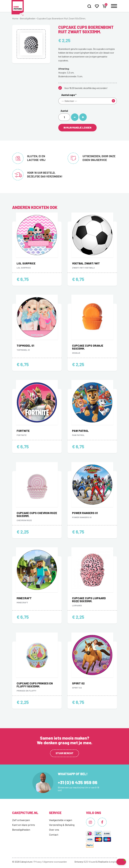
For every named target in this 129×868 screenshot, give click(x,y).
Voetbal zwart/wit (86, 263)
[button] (115, 862)
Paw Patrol (80, 431)
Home (15, 18)
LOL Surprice (26, 263)
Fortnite (23, 431)
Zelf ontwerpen (21, 820)
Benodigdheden (28, 18)
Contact (54, 835)
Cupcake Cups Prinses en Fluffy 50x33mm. (35, 685)
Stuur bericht (64, 753)
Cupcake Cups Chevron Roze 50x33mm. (37, 514)
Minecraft (24, 598)
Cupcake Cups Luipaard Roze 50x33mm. (89, 600)
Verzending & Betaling (62, 825)
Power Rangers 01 (85, 513)
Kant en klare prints (24, 825)
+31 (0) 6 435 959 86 (78, 782)
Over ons (54, 830)
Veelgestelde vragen (61, 820)
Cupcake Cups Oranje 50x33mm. (88, 347)
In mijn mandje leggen (77, 128)
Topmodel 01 (25, 346)
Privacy (38, 862)
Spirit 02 (78, 683)
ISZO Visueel (90, 862)
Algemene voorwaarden (55, 862)
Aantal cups (69, 95)
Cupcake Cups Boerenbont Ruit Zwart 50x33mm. (62, 18)
